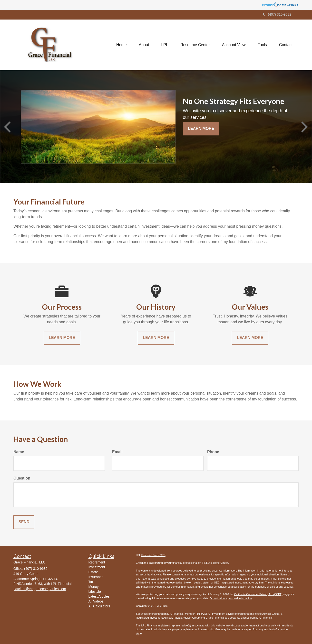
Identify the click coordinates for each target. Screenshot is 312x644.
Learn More (201, 128)
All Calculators (99, 606)
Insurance (96, 577)
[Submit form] (24, 522)
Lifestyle (95, 592)
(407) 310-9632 (277, 14)
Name (19, 452)
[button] (144, 45)
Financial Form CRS (153, 555)
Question (22, 478)
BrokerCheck (220, 563)
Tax (91, 582)
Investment (97, 567)
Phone (213, 452)
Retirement (97, 562)
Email (117, 452)
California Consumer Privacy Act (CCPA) (258, 594)
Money (94, 587)
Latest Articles (99, 596)
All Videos (96, 601)
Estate (93, 572)
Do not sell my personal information (231, 598)
